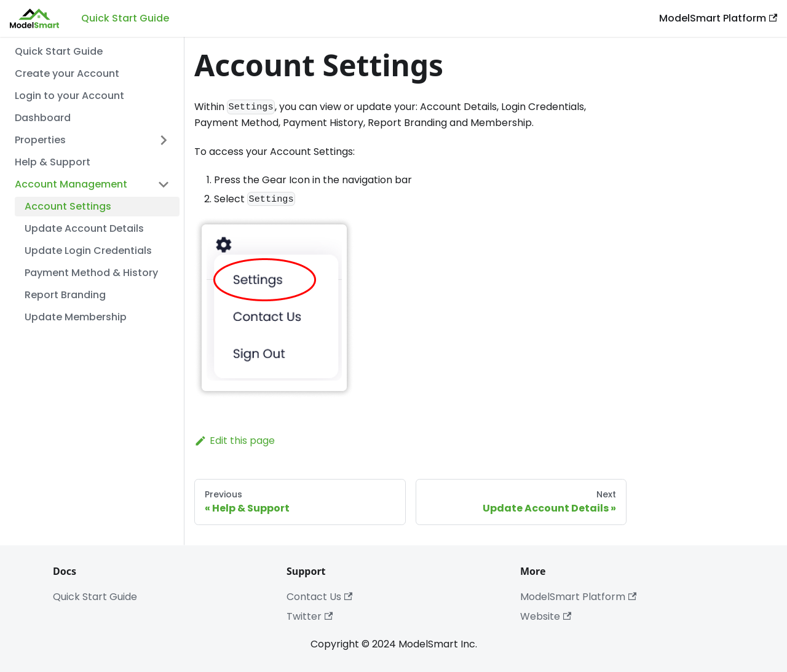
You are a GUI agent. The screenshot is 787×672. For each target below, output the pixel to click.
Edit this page (235, 441)
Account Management (71, 184)
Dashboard (43, 118)
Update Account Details (84, 228)
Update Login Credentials (88, 251)
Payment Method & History (91, 273)
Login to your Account (69, 96)
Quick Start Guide (125, 18)
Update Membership (76, 317)
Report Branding (65, 295)
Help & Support (53, 162)
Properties (40, 140)
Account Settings (68, 206)
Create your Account (67, 73)
